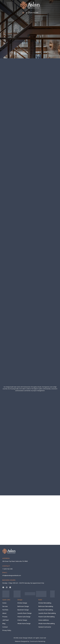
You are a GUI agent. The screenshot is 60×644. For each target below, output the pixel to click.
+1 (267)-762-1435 (33, 13)
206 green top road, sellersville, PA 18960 (15, 561)
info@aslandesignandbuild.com (12, 575)
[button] (23, 13)
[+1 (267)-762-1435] (27, 13)
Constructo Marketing (38, 641)
